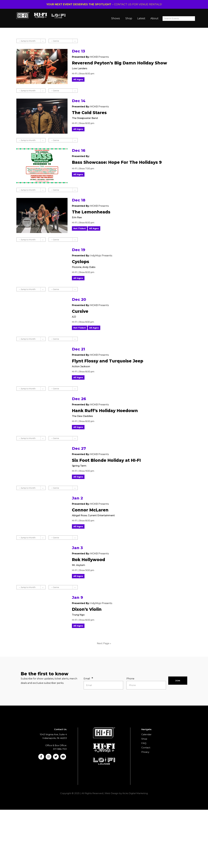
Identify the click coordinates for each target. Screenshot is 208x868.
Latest (141, 18)
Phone (130, 679)
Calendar (146, 734)
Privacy (145, 752)
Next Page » (104, 643)
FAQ (144, 743)
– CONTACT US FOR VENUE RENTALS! (104, 4)
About (154, 18)
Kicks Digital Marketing (135, 793)
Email (87, 679)
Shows (116, 18)
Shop (129, 18)
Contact (146, 748)
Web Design (112, 793)
